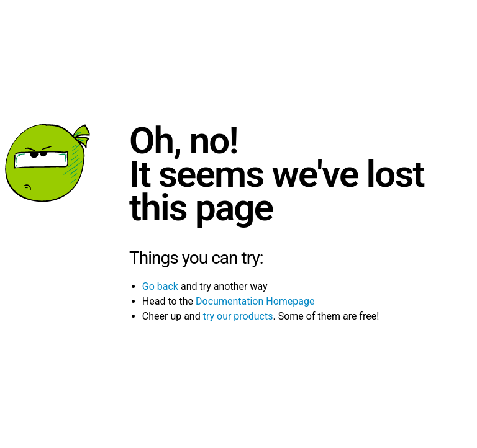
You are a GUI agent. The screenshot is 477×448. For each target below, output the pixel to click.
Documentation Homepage (255, 301)
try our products (238, 316)
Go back (160, 286)
